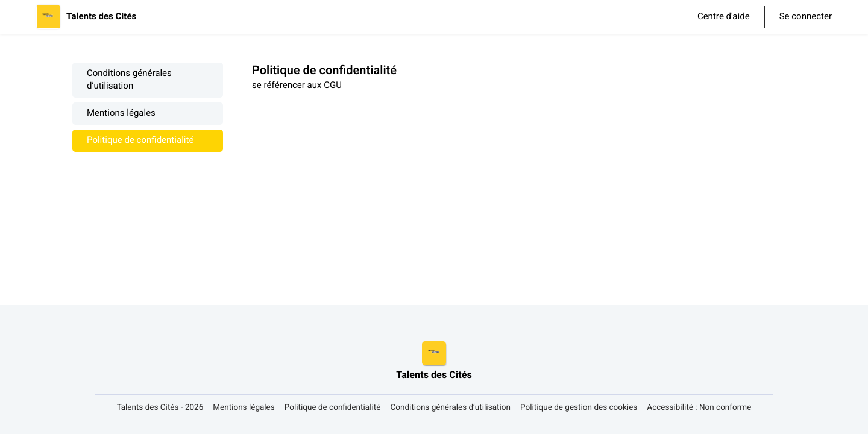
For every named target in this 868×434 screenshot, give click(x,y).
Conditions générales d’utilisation (129, 80)
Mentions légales (121, 114)
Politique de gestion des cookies (579, 408)
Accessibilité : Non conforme (699, 408)
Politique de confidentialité (140, 141)
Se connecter (806, 17)
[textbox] (524, 86)
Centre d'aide (724, 17)
